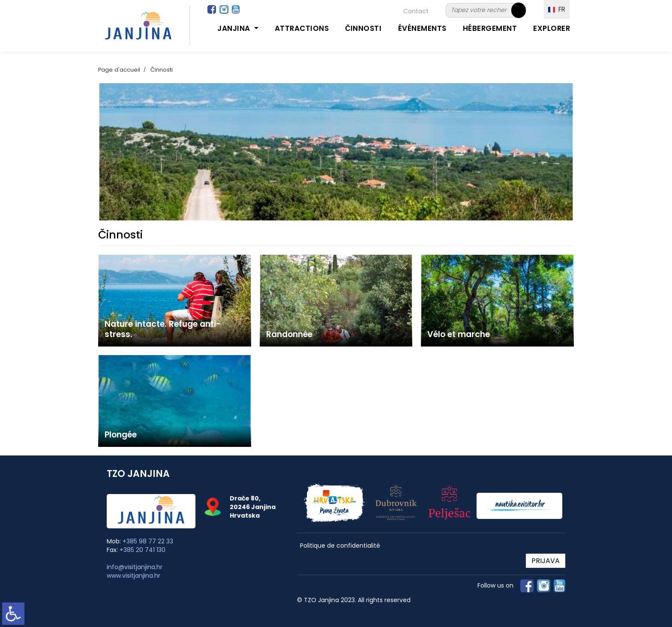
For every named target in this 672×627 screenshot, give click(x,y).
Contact (416, 11)
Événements (422, 28)
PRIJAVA (546, 561)
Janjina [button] (235, 28)
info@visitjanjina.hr (135, 567)
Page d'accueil (119, 70)
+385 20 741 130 (142, 550)
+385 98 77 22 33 (148, 541)
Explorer (552, 28)
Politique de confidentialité (340, 546)
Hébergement (490, 28)
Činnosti (363, 28)
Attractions (302, 28)
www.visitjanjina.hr (133, 576)
